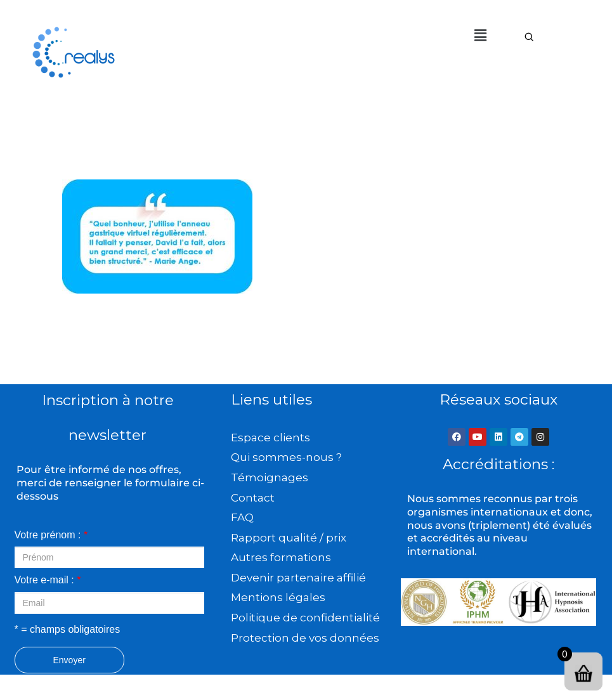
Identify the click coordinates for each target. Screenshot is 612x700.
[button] (481, 35)
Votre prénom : (51, 535)
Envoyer (69, 660)
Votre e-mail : (48, 580)
